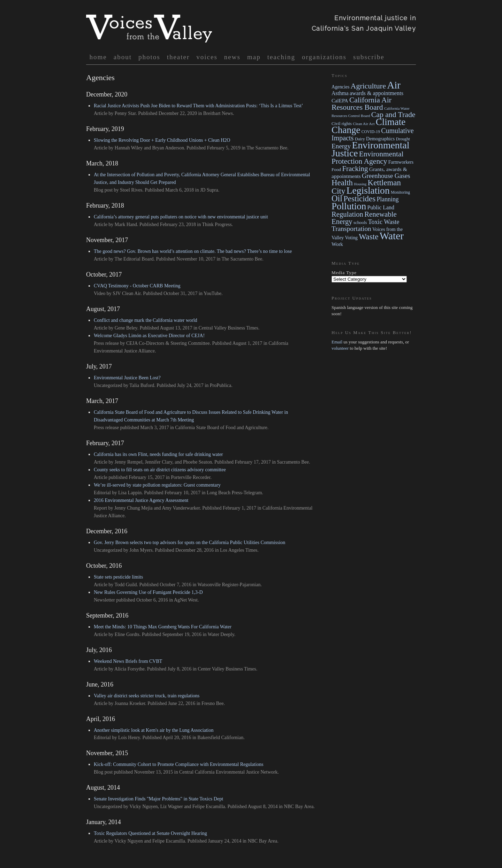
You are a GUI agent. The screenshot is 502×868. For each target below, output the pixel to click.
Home (98, 57)
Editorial (102, 493)
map (254, 57)
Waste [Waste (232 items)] (368, 237)
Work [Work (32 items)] (337, 244)
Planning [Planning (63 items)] (387, 199)
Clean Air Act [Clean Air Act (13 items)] (364, 124)
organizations (324, 57)
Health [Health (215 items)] (342, 183)
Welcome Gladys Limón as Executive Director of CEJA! (149, 336)
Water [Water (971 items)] (392, 236)
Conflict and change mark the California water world (146, 320)
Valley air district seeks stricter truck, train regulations (147, 696)
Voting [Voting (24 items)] (351, 238)
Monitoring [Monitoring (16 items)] (400, 192)
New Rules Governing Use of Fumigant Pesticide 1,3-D (148, 592)
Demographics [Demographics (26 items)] (380, 139)
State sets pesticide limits (118, 577)
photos (149, 57)
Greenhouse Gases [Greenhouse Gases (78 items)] (386, 176)
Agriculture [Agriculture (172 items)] (368, 86)
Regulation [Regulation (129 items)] (347, 214)
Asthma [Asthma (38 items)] (340, 93)
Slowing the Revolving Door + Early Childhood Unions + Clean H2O (162, 140)
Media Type (344, 273)
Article (101, 113)
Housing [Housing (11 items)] (360, 184)
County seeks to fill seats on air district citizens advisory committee (160, 470)
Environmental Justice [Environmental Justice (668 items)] (370, 149)
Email (337, 342)
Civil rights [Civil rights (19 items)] (342, 124)
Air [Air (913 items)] (394, 85)
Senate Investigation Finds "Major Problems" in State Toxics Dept (158, 799)
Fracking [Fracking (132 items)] (355, 169)
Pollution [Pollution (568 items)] (349, 206)
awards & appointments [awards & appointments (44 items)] (376, 93)
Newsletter (104, 600)
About (123, 57)
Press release (106, 343)
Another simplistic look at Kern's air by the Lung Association (154, 730)
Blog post (103, 190)
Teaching (281, 57)
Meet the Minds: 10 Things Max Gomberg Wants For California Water (163, 627)
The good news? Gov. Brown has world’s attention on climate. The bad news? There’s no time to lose (193, 251)
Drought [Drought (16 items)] (403, 139)
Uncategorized (108, 385)
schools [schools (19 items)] (360, 223)
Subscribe (369, 57)
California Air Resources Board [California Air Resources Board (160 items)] (362, 104)
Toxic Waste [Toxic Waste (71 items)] (384, 222)
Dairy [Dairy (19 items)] (360, 139)
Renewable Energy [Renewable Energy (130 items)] (364, 218)
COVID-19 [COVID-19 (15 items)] (371, 132)
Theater (178, 57)
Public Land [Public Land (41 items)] (381, 207)
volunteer (341, 348)
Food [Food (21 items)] (336, 169)
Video (100, 293)
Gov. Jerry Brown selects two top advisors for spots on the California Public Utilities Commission (189, 542)
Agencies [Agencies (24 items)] (340, 87)
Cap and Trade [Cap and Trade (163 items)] (393, 115)
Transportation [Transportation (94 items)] (351, 229)
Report (100, 508)
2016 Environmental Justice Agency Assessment (141, 500)
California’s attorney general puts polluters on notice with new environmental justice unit (181, 217)
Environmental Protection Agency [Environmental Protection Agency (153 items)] (368, 158)
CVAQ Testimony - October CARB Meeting (137, 286)
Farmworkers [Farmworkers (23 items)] (401, 162)
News (232, 57)
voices (207, 57)
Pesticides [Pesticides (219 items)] (359, 199)
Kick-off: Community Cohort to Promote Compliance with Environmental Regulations (179, 764)
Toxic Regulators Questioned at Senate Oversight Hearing (150, 833)
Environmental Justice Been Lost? (127, 378)
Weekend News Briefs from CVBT (128, 661)
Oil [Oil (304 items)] (337, 198)
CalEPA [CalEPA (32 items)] (340, 101)
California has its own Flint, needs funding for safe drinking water (158, 454)
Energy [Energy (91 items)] (341, 146)
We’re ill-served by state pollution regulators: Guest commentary (157, 485)
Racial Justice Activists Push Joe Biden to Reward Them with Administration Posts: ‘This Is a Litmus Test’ (198, 106)
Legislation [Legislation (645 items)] (368, 190)
